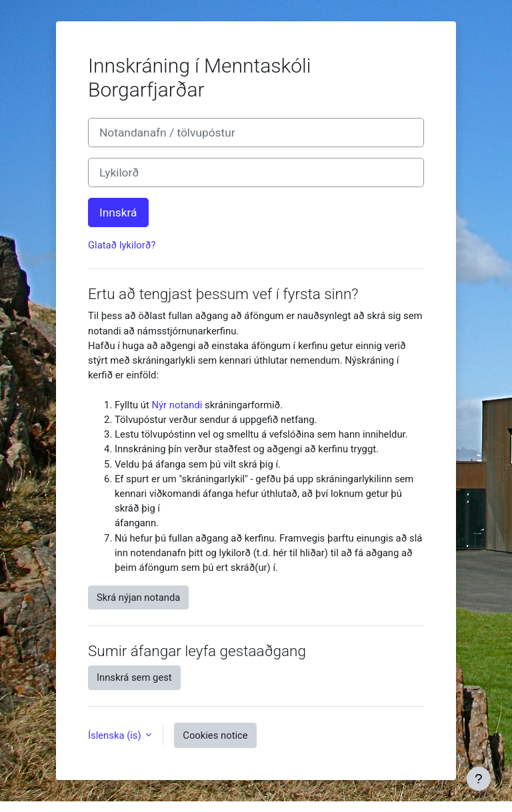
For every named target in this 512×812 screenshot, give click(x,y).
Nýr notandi (177, 405)
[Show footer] (479, 779)
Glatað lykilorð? (122, 245)
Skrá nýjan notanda (138, 598)
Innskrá (118, 212)
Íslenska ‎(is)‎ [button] (116, 735)
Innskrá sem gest (134, 677)
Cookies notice (215, 735)
